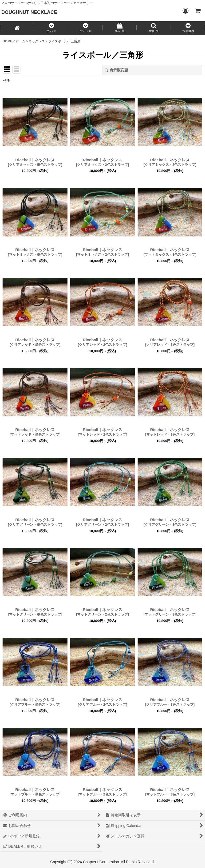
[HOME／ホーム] (17, 28)
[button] (51, 28)
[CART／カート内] (198, 11)
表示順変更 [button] (116, 70)
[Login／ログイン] (185, 11)
